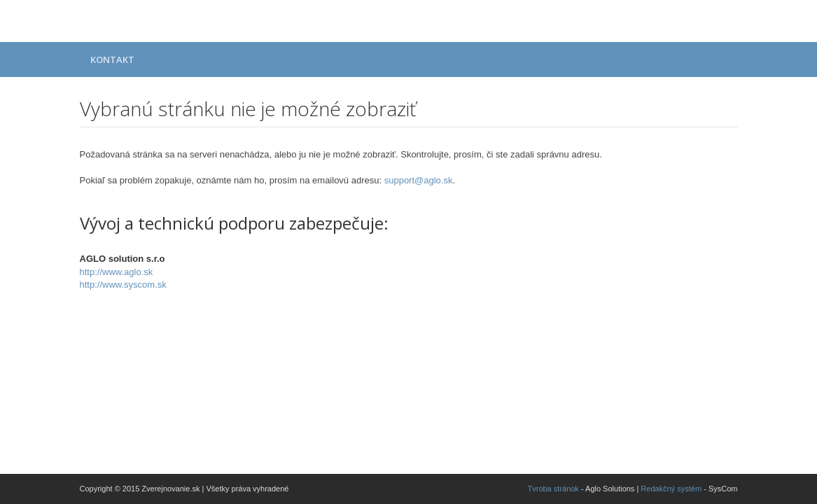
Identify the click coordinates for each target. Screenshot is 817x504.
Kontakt (112, 59)
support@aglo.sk (419, 180)
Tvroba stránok (553, 489)
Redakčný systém (671, 489)
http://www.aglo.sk (117, 272)
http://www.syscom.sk (123, 285)
